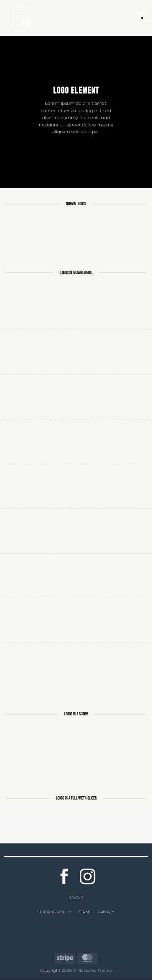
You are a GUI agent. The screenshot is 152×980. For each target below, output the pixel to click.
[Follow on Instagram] (88, 878)
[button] (142, 18)
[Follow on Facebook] (64, 878)
